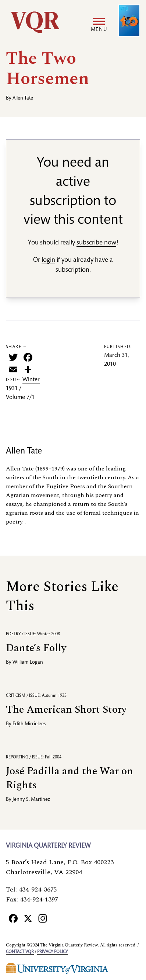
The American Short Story (66, 710)
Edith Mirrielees (29, 724)
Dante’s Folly (36, 648)
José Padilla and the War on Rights (70, 778)
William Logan (28, 663)
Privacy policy (52, 952)
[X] (28, 918)
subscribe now (96, 243)
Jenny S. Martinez (31, 800)
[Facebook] (13, 918)
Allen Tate (23, 98)
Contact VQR (20, 952)
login (48, 260)
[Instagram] (43, 918)
